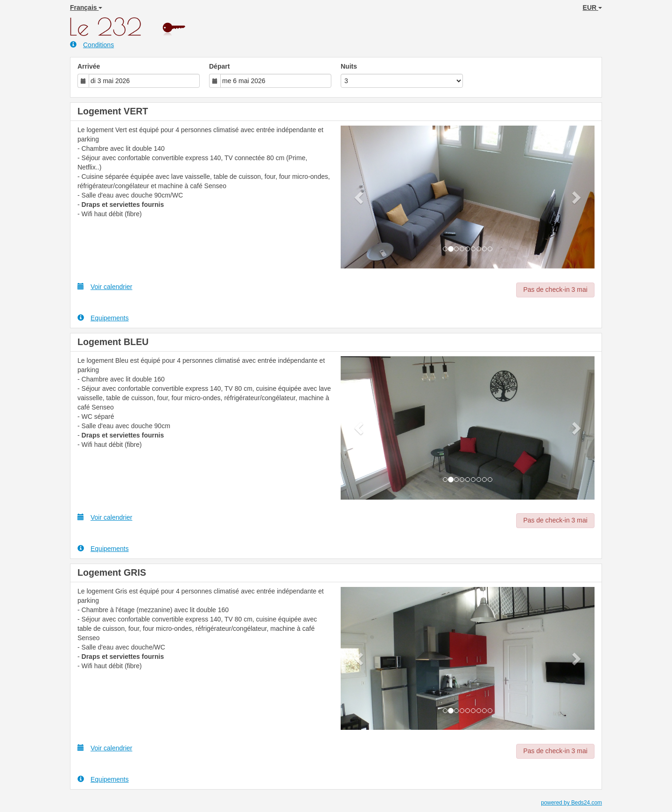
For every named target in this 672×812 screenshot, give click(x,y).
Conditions (92, 45)
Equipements (103, 318)
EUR (592, 7)
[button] (360, 197)
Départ (219, 66)
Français (86, 7)
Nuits (349, 66)
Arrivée (89, 66)
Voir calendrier (105, 286)
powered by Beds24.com (571, 803)
